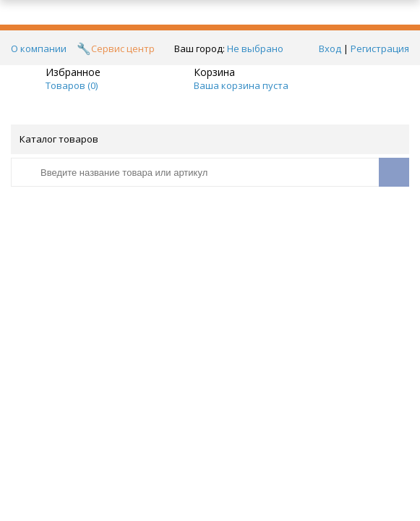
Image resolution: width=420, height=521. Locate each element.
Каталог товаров (209, 139)
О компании (39, 48)
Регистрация (380, 48)
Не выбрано (259, 48)
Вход (330, 48)
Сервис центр (123, 48)
